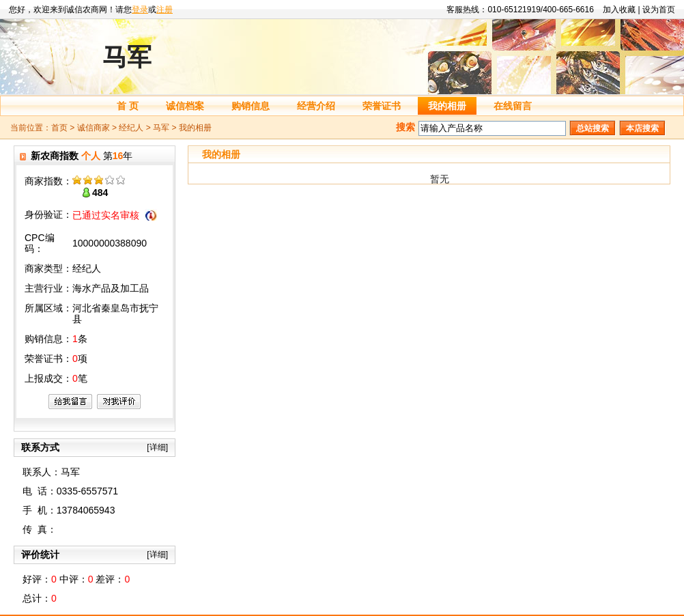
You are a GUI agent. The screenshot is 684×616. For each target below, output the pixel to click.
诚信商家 (94, 128)
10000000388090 (110, 243)
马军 (161, 128)
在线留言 (513, 106)
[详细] (157, 447)
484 (100, 193)
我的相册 (447, 106)
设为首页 (659, 10)
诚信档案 (185, 106)
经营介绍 (316, 106)
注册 (165, 10)
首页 (59, 128)
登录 (140, 10)
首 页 (128, 106)
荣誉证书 (382, 106)
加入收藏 (619, 10)
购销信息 (251, 106)
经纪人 (131, 128)
